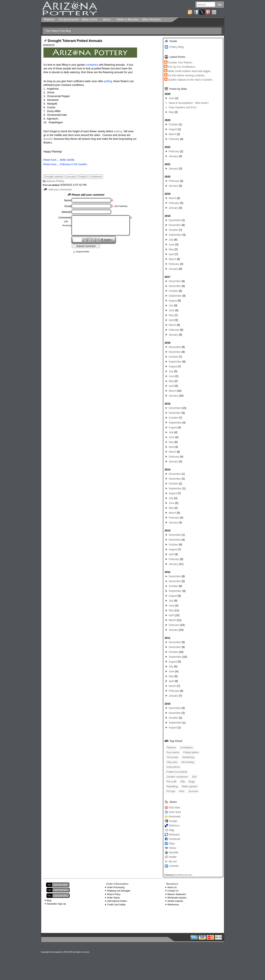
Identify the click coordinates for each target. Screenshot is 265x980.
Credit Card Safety (116, 905)
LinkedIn (174, 866)
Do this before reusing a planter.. (187, 75)
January (173, 156)
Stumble (174, 852)
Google (173, 821)
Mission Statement (177, 894)
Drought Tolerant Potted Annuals (75, 41)
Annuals (71, 177)
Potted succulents (177, 772)
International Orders (117, 901)
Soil (194, 777)
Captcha (108, 240)
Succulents (173, 752)
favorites (48, 139)
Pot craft (171, 782)
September (175, 235)
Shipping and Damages (119, 891)
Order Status (113, 898)
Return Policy (114, 894)
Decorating (188, 762)
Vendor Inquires (175, 901)
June (172, 98)
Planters (171, 747)
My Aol (173, 861)
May (171, 112)
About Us (172, 887)
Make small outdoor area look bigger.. (190, 71)
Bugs (192, 782)
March (172, 134)
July (171, 240)
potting (118, 131)
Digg (171, 830)
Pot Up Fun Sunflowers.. (182, 67)
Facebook (174, 839)
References (173, 905)
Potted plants (191, 752)
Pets (182, 791)
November (175, 225)
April (171, 254)
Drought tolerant (54, 177)
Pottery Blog (176, 47)
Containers (96, 177)
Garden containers (177, 777)
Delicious (174, 825)
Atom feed (175, 812)
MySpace (174, 834)
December (175, 220)
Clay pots (172, 762)
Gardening (188, 757)
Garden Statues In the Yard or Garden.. (191, 80)
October (173, 124)
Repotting (172, 786)
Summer (193, 791)
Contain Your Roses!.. (181, 62)
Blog (49, 901)
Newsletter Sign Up (56, 904)
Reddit (172, 857)
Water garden (190, 786)
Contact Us (173, 891)
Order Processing (116, 887)
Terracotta (172, 757)
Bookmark (175, 817)
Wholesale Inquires (177, 898)
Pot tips (171, 791)
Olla (183, 782)
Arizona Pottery (55, 181)
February (174, 139)
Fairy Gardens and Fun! (183, 107)
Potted (82, 177)
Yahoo (172, 848)
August (173, 129)
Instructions (173, 767)
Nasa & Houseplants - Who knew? (189, 103)
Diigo (172, 843)
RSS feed (174, 808)
